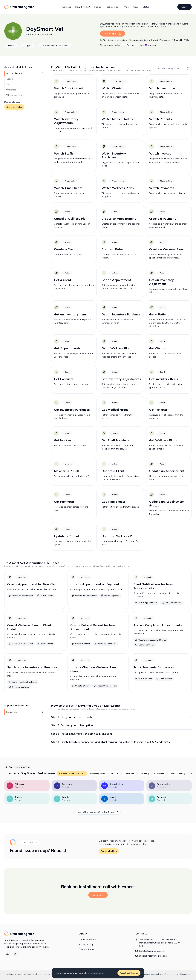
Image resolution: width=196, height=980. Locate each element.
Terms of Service (88, 939)
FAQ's (126, 7)
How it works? (82, 7)
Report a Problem (109, 851)
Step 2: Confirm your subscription (121, 725)
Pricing (98, 7)
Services (67, 7)
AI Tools (114, 774)
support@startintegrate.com (153, 956)
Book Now (98, 895)
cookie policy (98, 973)
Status (146, 7)
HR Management (98, 774)
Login (184, 7)
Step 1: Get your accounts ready (121, 717)
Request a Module (14, 107)
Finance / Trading (177, 774)
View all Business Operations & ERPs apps (98, 812)
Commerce (159, 774)
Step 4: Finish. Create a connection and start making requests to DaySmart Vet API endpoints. (121, 742)
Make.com (151, 45)
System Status (86, 949)
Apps (136, 7)
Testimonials (112, 7)
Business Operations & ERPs (40, 34)
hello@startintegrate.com (152, 951)
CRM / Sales (129, 774)
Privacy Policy (86, 944)
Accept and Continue (129, 973)
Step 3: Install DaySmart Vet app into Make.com (121, 734)
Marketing (144, 774)
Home (11, 46)
